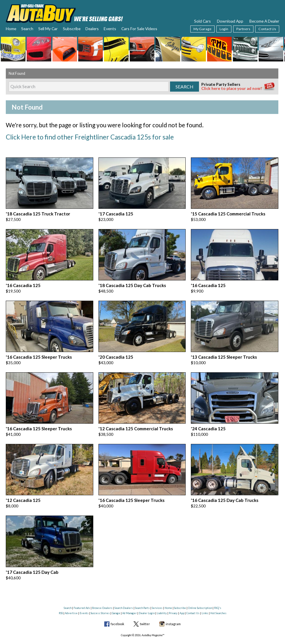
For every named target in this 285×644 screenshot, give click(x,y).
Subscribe (72, 29)
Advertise (71, 600)
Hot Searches (218, 600)
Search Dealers (124, 595)
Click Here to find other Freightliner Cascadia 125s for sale (77, 136)
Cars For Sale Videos (139, 29)
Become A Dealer (264, 21)
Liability (162, 600)
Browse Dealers (102, 595)
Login (224, 29)
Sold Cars (202, 21)
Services (157, 595)
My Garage (202, 29)
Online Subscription (200, 595)
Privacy (173, 600)
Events (110, 29)
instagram (173, 611)
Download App (230, 21)
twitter (145, 611)
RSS (61, 600)
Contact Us (267, 29)
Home (11, 29)
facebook (117, 611)
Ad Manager (129, 600)
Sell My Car (48, 29)
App (182, 600)
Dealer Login (147, 600)
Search (27, 29)
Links (205, 600)
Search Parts (142, 595)
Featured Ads (82, 595)
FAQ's (218, 595)
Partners (243, 29)
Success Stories (100, 600)
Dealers (92, 29)
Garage (116, 600)
